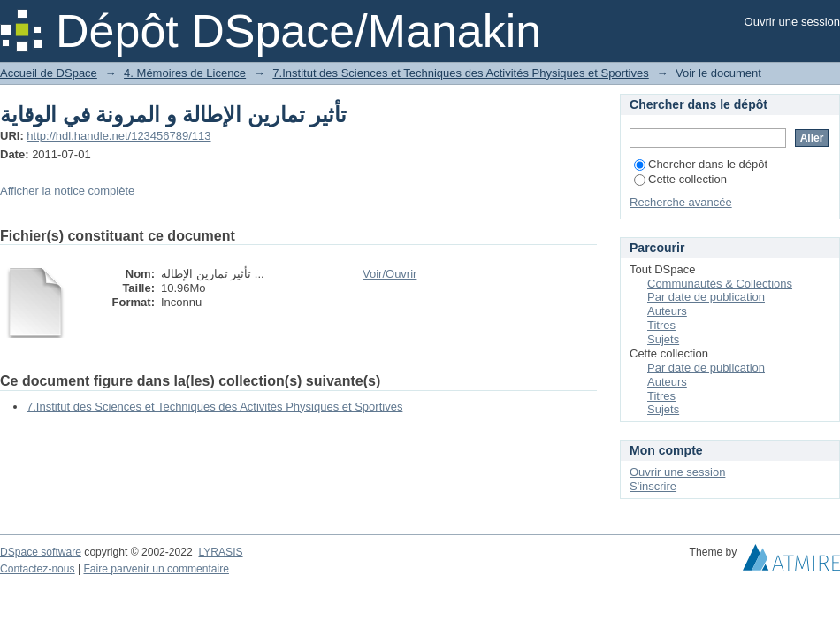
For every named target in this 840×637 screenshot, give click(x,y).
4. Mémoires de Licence (185, 73)
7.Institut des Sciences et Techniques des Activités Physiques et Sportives (460, 73)
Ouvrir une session (792, 22)
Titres (661, 325)
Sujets (663, 339)
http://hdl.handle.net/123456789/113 (118, 136)
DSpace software (41, 552)
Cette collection (680, 179)
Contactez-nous (38, 569)
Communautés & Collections (720, 284)
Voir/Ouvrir (389, 274)
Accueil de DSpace (49, 73)
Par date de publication (706, 297)
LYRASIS (220, 552)
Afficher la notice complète (67, 191)
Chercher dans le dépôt (701, 164)
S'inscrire (653, 486)
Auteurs (667, 311)
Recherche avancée (681, 202)
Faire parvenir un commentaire (156, 569)
